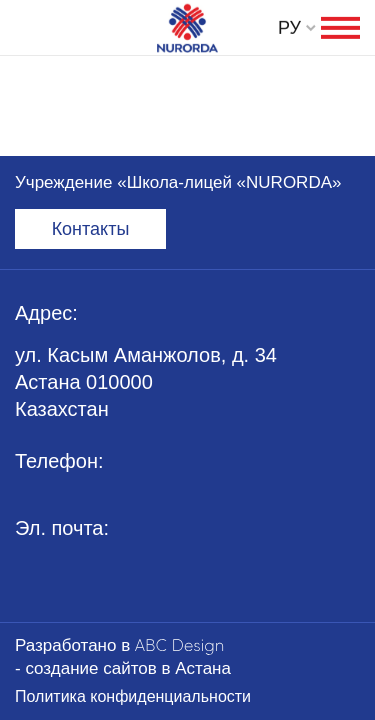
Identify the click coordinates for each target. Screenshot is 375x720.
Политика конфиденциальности (133, 696)
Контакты (91, 229)
